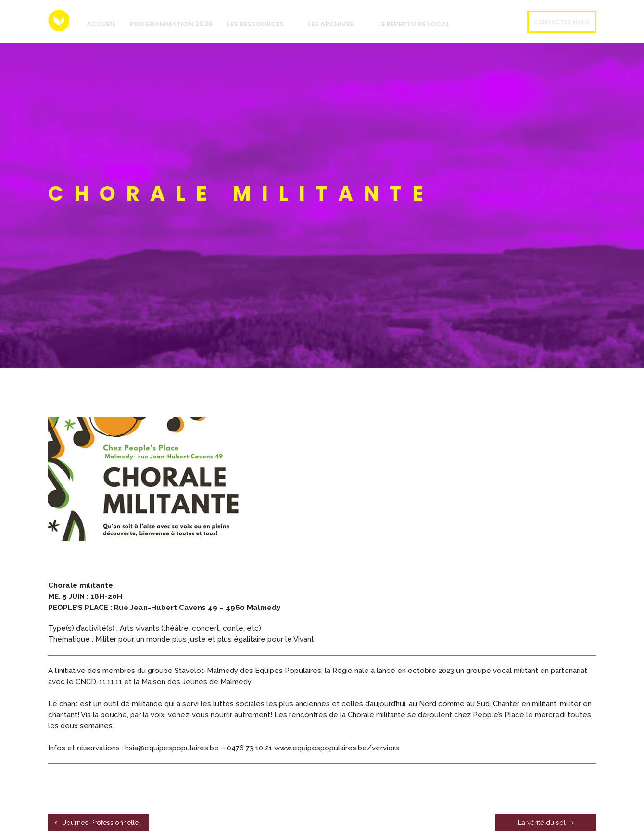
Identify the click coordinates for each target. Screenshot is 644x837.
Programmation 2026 (171, 24)
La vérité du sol (546, 823)
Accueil (101, 24)
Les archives (331, 24)
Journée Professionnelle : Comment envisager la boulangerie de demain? (102, 823)
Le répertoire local (414, 24)
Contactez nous (562, 22)
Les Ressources (255, 24)
